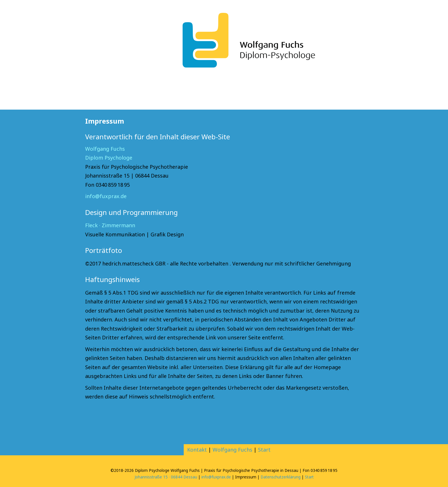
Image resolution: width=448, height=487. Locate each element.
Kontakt (197, 450)
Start (264, 450)
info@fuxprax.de (106, 196)
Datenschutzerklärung (281, 477)
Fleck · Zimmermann (110, 225)
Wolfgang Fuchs (232, 450)
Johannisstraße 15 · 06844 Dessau (166, 477)
